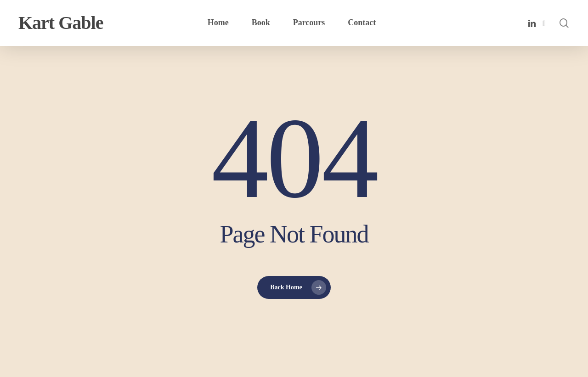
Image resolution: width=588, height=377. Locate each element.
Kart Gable (61, 23)
